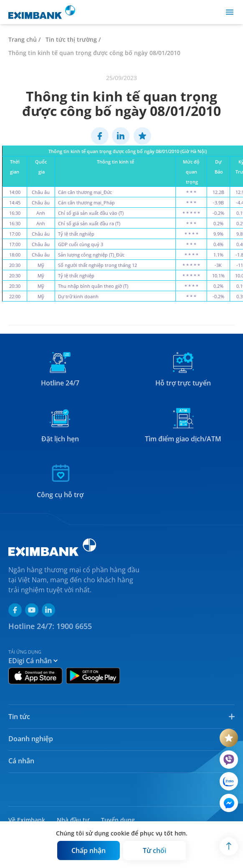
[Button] (89, 850)
